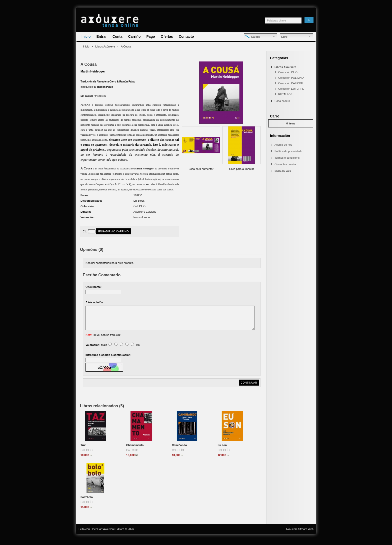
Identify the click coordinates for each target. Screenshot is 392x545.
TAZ (83, 451)
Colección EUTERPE (291, 89)
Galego (253, 37)
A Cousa (126, 46)
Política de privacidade (288, 151)
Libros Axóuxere (105, 46)
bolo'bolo (87, 503)
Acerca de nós (283, 145)
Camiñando (179, 451)
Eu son (222, 451)
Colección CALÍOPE (291, 83)
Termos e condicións (287, 158)
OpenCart (96, 535)
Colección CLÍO (288, 72)
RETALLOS (285, 94)
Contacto (186, 36)
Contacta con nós (285, 164)
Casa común (282, 101)
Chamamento (135, 451)
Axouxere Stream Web (300, 535)
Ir (309, 20)
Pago (151, 36)
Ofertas (167, 36)
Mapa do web (283, 171)
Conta (117, 36)
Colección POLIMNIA (291, 78)
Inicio (86, 36)
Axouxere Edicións (145, 212)
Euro (284, 37)
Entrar (102, 36)
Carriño (134, 36)
